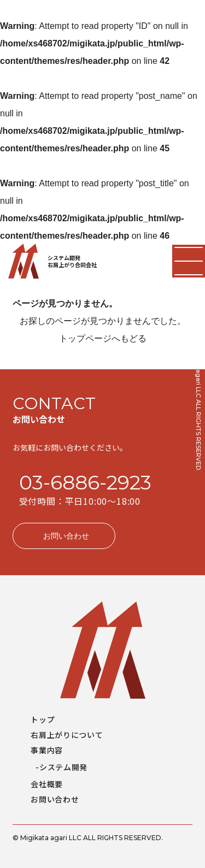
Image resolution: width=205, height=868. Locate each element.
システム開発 (63, 767)
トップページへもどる (103, 338)
